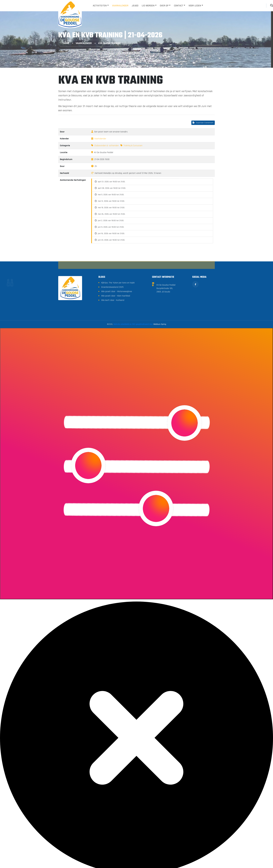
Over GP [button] (164, 6)
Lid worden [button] (148, 6)
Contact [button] (179, 6)
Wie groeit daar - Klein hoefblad (116, 339)
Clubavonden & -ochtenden (107, 146)
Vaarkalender (120, 6)
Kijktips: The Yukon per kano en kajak (118, 326)
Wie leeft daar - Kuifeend (113, 343)
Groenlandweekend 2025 (112, 330)
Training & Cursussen (133, 146)
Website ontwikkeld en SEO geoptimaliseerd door (140, 367)
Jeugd (135, 6)
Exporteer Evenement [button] (203, 123)
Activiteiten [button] (100, 6)
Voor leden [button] (195, 6)
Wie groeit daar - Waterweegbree (117, 334)
